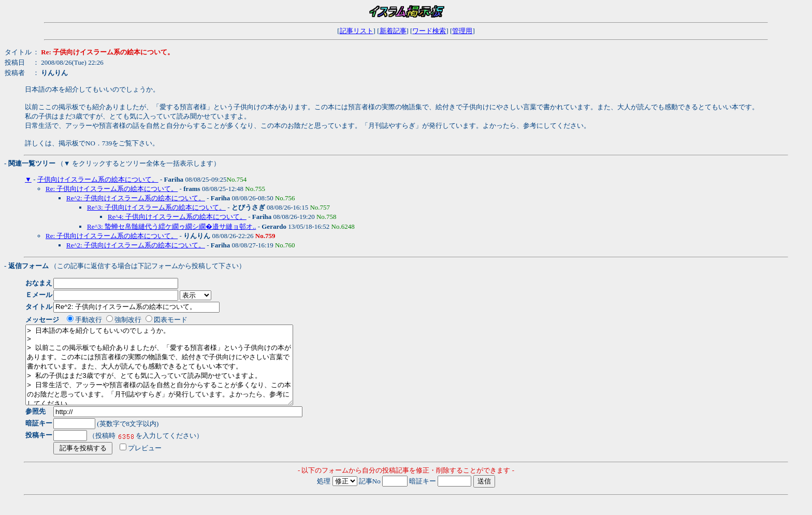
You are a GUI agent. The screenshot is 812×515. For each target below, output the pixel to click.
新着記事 (393, 31)
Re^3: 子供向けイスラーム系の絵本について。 (156, 207)
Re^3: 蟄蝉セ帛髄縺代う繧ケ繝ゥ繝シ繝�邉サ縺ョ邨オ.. (171, 226)
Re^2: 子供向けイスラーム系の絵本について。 (136, 198)
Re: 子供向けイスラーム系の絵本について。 (112, 189)
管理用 (462, 31)
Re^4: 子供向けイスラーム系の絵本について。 (177, 217)
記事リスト (357, 31)
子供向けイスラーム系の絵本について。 (98, 179)
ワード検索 (429, 31)
